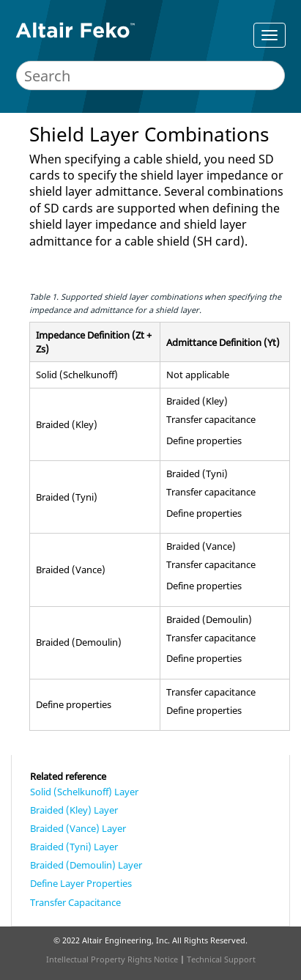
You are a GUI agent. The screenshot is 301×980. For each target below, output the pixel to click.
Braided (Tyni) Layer (74, 847)
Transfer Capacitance (75, 902)
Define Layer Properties (81, 883)
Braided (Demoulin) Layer (86, 865)
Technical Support (221, 959)
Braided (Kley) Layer (74, 810)
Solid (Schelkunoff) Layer (84, 792)
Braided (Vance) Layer (78, 828)
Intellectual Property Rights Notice (112, 959)
